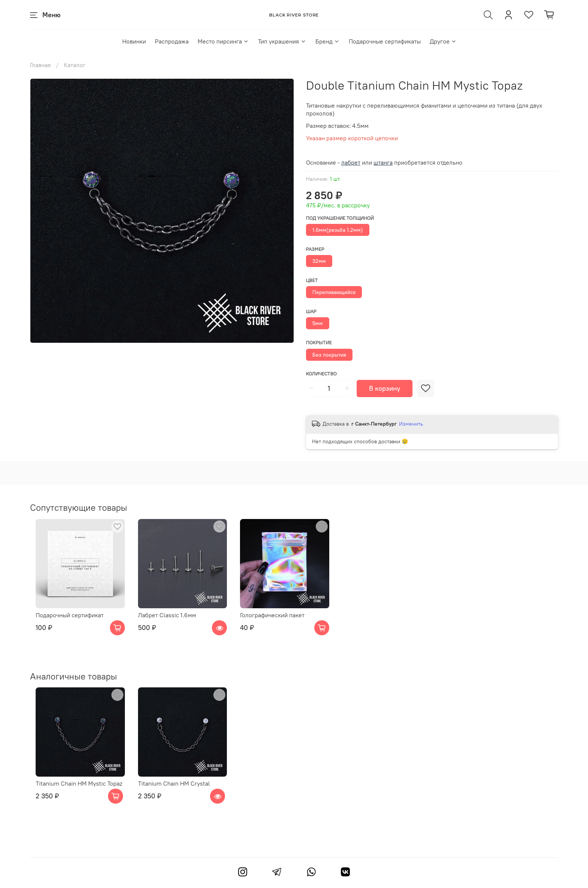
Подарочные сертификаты (385, 41)
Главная (40, 65)
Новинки (134, 41)
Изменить (411, 424)
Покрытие (319, 343)
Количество (321, 374)
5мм (318, 323)
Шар (311, 311)
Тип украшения (282, 41)
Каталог (75, 65)
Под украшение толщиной (340, 218)
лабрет (351, 162)
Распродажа (172, 41)
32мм (319, 261)
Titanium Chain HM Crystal (174, 795)
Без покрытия (329, 355)
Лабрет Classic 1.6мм (167, 621)
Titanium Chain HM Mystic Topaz (73, 795)
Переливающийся (334, 292)
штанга (383, 162)
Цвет (312, 280)
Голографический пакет (279, 621)
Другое (443, 41)
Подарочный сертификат (64, 621)
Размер (315, 249)
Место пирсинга (223, 41)
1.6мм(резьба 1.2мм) (338, 230)
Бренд (328, 41)
